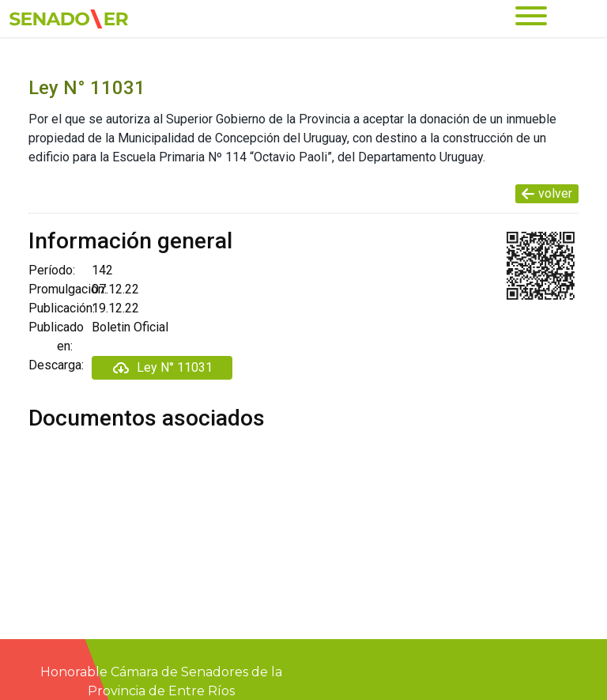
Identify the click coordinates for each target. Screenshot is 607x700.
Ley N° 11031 (162, 368)
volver (547, 193)
